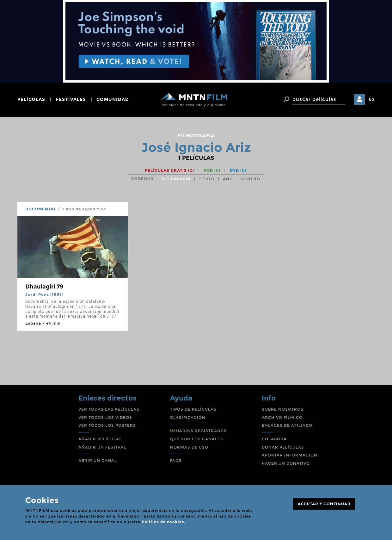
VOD (212, 170)
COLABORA (274, 439)
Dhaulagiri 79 (44, 287)
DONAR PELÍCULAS (283, 447)
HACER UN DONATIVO (286, 463)
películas (31, 99)
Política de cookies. (163, 522)
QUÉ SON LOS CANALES (197, 439)
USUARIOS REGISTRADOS (198, 431)
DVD (238, 170)
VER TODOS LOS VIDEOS (105, 417)
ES (372, 99)
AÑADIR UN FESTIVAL (102, 447)
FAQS (176, 460)
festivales (71, 99)
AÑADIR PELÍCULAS (100, 439)
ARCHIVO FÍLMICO (282, 417)
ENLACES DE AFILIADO (287, 425)
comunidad (113, 99)
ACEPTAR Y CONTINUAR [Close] (324, 504)
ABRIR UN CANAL (98, 460)
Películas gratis (169, 170)
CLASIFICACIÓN (188, 417)
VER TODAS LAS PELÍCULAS (109, 409)
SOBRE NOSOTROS (283, 409)
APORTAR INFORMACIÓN (290, 455)
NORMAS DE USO (189, 447)
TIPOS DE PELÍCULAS (193, 409)
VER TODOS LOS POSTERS (107, 425)
